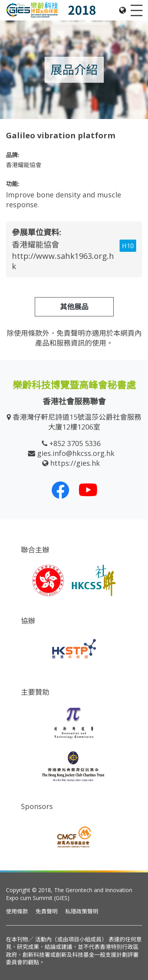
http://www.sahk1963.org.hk (63, 261)
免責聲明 (47, 911)
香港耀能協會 (36, 245)
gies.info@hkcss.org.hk (76, 453)
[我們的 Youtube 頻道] (88, 490)
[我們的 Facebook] (60, 490)
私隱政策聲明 (82, 911)
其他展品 (74, 307)
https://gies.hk (75, 463)
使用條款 (17, 911)
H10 (128, 246)
